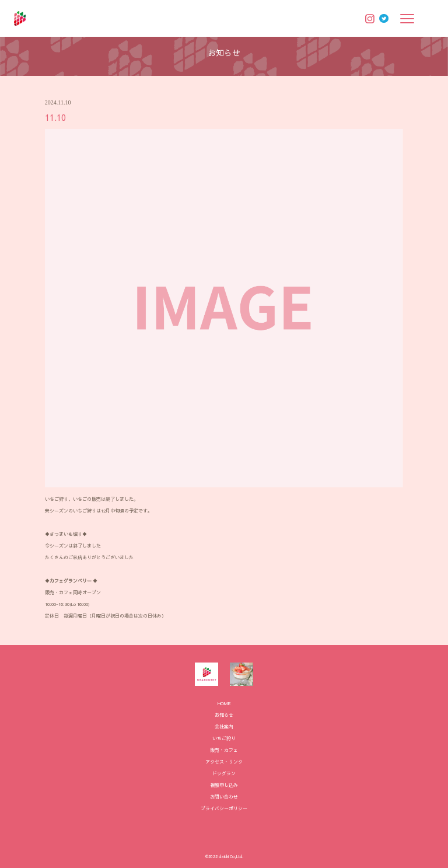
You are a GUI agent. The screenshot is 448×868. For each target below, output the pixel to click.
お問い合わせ (224, 796)
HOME (224, 703)
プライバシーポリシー (224, 808)
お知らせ (224, 715)
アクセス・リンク (224, 761)
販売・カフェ (224, 750)
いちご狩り (224, 738)
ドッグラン (224, 773)
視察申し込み (224, 785)
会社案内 (224, 726)
